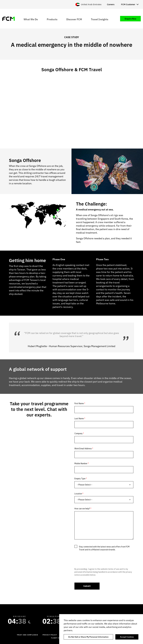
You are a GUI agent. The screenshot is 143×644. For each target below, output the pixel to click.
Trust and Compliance (28, 635)
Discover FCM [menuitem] (74, 19)
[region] (101, 629)
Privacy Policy (50, 635)
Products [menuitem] (52, 19)
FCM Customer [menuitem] (128, 4)
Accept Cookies (127, 637)
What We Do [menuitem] (31, 19)
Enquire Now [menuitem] (130, 19)
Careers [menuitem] (111, 4)
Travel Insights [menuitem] (100, 19)
